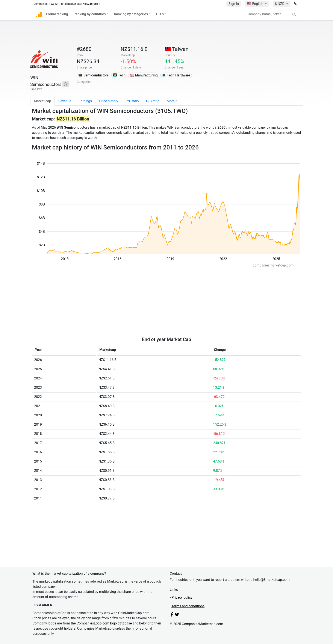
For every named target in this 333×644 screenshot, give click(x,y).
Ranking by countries (90, 14)
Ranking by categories (131, 14)
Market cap (42, 101)
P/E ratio (132, 101)
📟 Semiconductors (94, 75)
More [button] (171, 101)
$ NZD (280, 4)
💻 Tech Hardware (176, 75)
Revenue (65, 101)
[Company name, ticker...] (271, 14)
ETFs (160, 14)
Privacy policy (182, 598)
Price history (109, 101)
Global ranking (57, 14)
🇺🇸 (256, 4)
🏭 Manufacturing (144, 75)
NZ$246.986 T (92, 4)
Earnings (85, 101)
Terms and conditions (188, 606)
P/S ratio (153, 101)
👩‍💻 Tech (119, 75)
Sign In (234, 4)
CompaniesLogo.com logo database (104, 623)
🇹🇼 (177, 49)
